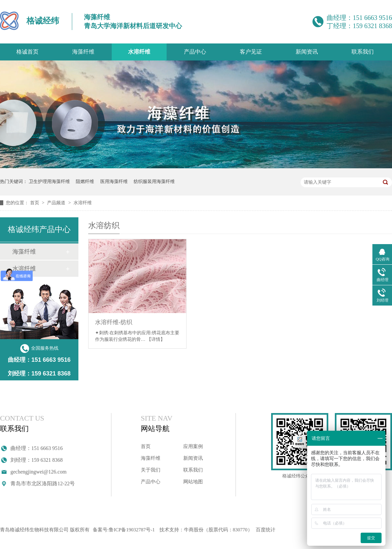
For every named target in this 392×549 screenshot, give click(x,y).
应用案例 (193, 446)
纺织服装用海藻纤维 (154, 182)
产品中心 (195, 52)
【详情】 (156, 339)
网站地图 (193, 482)
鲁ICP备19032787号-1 (132, 530)
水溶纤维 (139, 52)
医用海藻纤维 (114, 182)
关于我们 (151, 470)
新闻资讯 (307, 52)
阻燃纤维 (85, 182)
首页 (35, 203)
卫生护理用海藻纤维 (49, 182)
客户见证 (251, 52)
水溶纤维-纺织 (114, 322)
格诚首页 (27, 52)
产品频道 (57, 203)
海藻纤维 (83, 52)
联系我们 (363, 52)
